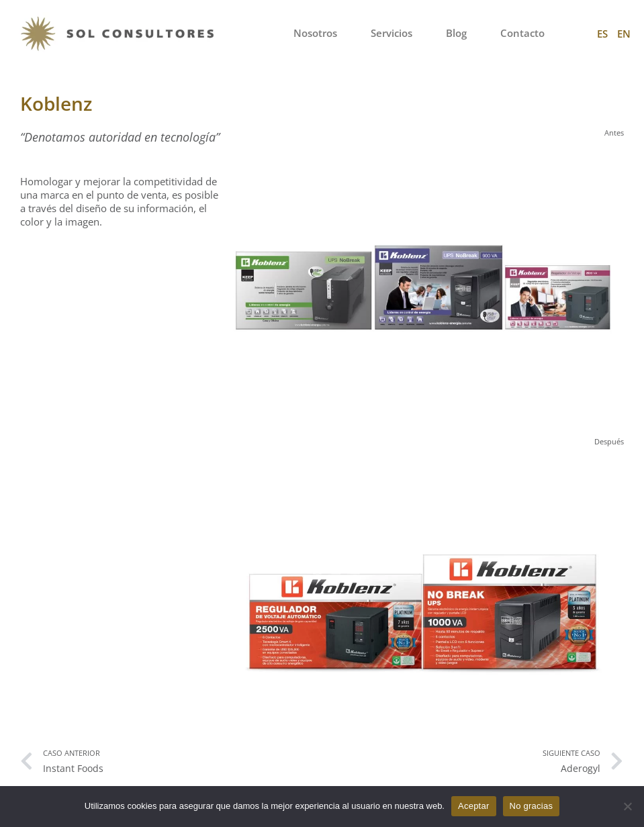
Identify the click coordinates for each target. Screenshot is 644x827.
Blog (456, 33)
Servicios (392, 33)
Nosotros (315, 33)
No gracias (532, 806)
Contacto (522, 33)
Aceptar (474, 806)
